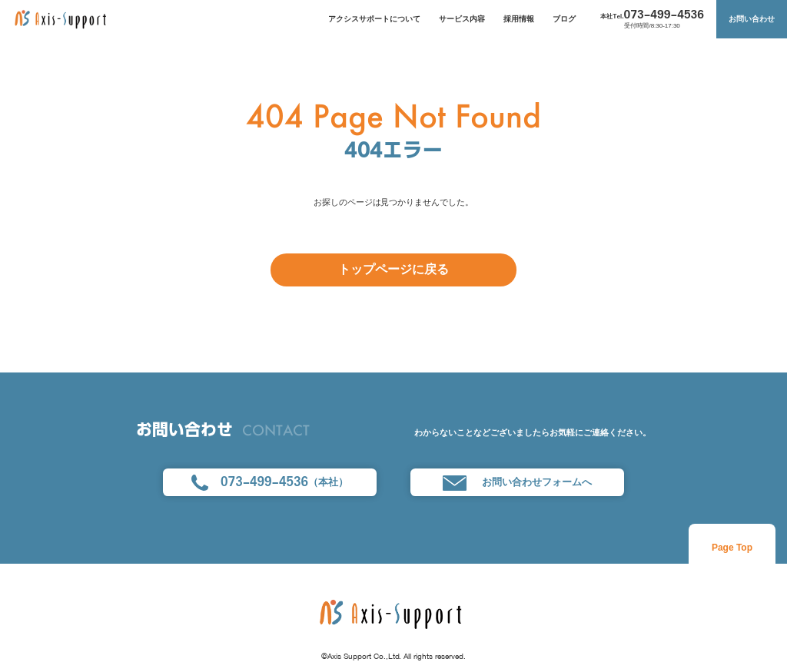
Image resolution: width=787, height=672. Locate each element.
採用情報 (519, 19)
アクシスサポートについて (374, 19)
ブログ (564, 19)
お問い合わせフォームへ (517, 483)
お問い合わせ (752, 19)
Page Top (732, 548)
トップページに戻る (393, 269)
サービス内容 (462, 19)
